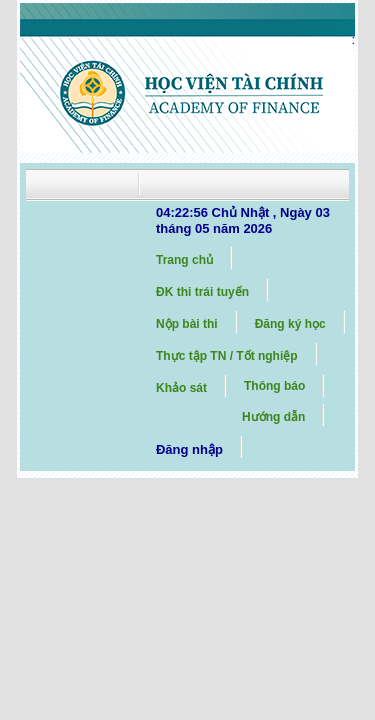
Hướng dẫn (273, 417)
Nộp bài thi (187, 324)
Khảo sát (181, 388)
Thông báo (274, 386)
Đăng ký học (290, 324)
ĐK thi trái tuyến (202, 292)
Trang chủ (184, 260)
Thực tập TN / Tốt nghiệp (227, 356)
